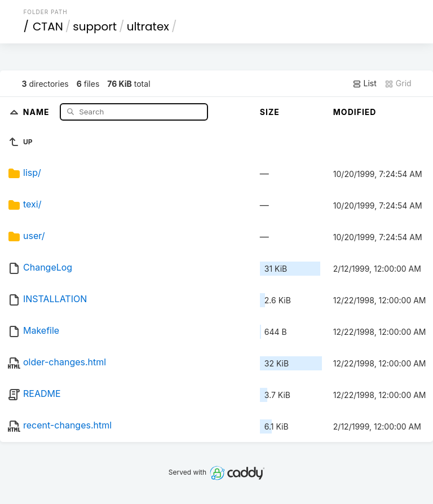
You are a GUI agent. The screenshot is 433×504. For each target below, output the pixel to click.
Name (37, 111)
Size (270, 112)
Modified (355, 112)
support (95, 26)
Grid (398, 83)
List (364, 83)
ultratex (148, 26)
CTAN (48, 26)
